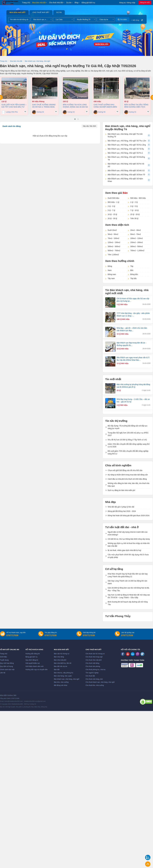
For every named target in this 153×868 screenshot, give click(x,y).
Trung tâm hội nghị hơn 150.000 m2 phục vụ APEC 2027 (128, 434)
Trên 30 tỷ (134, 218)
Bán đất (57, 670)
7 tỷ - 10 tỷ (134, 210)
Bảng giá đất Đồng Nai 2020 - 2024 (122, 511)
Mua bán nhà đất (39, 3)
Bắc (132, 270)
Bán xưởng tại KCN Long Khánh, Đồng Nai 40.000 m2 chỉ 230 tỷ (75, 106)
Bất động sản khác (61, 685)
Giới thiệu (3, 657)
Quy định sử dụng (6, 666)
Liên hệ (3, 673)
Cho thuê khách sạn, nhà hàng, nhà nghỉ (100, 682)
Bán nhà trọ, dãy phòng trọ (64, 673)
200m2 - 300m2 (114, 246)
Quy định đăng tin (32, 660)
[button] (75, 119)
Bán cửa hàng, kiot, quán (63, 676)
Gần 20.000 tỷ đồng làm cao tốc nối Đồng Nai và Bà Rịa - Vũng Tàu (128, 589)
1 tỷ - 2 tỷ (134, 202)
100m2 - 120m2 (137, 238)
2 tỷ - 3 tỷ (111, 206)
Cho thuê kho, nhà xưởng (95, 685)
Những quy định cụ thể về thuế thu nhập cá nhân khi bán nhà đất (129, 545)
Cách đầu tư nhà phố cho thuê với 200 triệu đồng (127, 479)
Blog (76, 3)
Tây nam (111, 278)
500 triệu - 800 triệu (138, 198)
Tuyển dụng (4, 660)
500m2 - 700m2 (114, 251)
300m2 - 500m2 (137, 246)
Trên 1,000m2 (113, 255)
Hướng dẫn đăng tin (33, 654)
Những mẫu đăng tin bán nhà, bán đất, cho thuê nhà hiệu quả (128, 485)
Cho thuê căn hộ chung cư (95, 654)
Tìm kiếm (122, 20)
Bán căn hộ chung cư (62, 654)
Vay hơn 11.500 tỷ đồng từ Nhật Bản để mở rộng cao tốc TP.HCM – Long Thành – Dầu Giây (129, 596)
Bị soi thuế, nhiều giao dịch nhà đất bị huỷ (125, 550)
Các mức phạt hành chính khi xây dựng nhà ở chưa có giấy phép (128, 556)
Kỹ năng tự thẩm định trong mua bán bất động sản (128, 475)
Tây (132, 266)
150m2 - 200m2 (137, 242)
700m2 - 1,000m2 (137, 251)
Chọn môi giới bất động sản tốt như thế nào (125, 470)
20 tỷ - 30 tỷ (112, 218)
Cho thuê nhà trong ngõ (94, 657)
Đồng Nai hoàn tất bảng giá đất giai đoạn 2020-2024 (129, 515)
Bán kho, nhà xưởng (61, 682)
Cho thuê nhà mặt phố (94, 660)
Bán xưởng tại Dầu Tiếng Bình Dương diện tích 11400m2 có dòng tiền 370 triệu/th (136, 106)
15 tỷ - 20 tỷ (135, 214)
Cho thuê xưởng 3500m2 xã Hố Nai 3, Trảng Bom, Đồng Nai (44, 106)
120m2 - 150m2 (114, 242)
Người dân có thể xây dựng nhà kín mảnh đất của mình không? (128, 533)
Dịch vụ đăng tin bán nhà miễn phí (121, 490)
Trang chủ (26, 3)
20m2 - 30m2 (136, 230)
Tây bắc (133, 278)
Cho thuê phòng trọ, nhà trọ (95, 670)
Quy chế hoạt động (7, 663)
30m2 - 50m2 (113, 234)
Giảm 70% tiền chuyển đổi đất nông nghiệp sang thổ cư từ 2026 (129, 445)
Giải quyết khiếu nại (33, 663)
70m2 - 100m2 (113, 238)
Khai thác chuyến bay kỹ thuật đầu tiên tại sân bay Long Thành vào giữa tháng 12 (128, 575)
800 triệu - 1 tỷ (113, 202)
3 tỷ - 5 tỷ (134, 206)
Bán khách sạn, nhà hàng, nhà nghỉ (67, 679)
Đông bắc (134, 274)
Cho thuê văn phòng (93, 666)
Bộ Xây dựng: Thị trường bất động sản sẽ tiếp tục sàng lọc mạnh (127, 427)
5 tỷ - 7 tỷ (111, 210)
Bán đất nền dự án (61, 666)
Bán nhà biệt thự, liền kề (63, 663)
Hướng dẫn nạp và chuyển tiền (37, 670)
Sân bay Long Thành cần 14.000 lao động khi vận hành (127, 582)
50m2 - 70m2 (136, 234)
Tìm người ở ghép (92, 673)
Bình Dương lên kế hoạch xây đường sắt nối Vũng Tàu (128, 603)
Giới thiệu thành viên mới (34, 666)
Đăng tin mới (145, 2)
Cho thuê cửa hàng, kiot (94, 679)
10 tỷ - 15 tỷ (112, 214)
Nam (110, 270)
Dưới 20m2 (112, 230)
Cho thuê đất (90, 676)
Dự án (69, 3)
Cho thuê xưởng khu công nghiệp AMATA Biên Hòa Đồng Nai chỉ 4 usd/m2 (105, 106)
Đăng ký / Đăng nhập (127, 3)
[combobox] (42, 20)
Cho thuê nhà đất (56, 3)
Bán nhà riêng (59, 657)
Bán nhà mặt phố (60, 660)
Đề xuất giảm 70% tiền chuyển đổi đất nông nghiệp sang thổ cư (128, 452)
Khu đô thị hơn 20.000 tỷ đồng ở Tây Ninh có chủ (127, 440)
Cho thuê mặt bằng (92, 663)
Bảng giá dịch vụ (88, 3)
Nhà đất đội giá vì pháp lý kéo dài (121, 507)
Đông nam (112, 274)
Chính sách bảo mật (7, 670)
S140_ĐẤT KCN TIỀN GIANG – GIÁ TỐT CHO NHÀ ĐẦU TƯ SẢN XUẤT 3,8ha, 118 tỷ (14, 106)
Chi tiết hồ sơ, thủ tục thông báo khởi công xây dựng (129, 539)
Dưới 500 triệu (113, 198)
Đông (110, 266)
